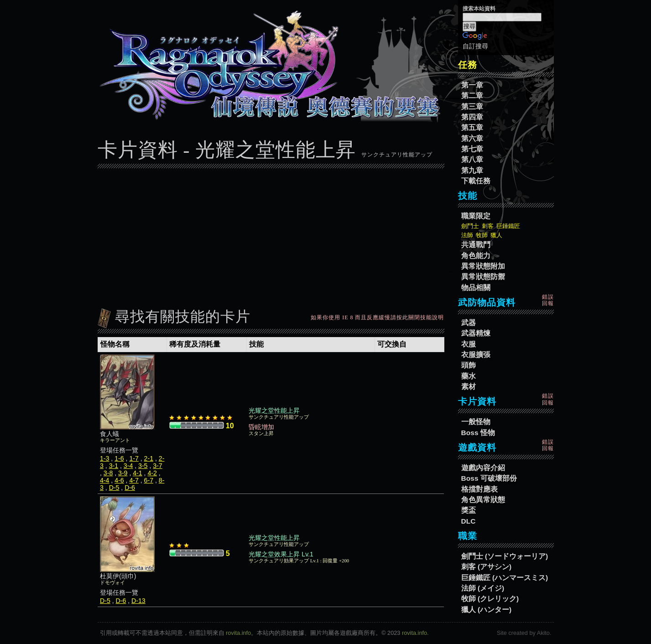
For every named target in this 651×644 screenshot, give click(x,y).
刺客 (488, 226)
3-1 (114, 466)
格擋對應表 (479, 489)
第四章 (472, 117)
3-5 (143, 466)
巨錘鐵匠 (508, 226)
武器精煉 (476, 333)
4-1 (137, 473)
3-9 (123, 473)
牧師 (482, 235)
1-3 (104, 458)
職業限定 (476, 216)
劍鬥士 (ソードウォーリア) (505, 556)
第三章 (472, 106)
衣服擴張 (476, 355)
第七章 (472, 149)
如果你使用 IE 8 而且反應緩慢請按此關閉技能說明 (377, 317)
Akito (543, 633)
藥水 (469, 376)
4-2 (152, 473)
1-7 (134, 458)
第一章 (472, 85)
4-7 (134, 480)
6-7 (149, 480)
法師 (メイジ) (483, 588)
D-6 (130, 488)
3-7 (157, 466)
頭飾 (469, 365)
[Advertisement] (271, 236)
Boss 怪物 (478, 433)
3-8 (108, 473)
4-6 (119, 480)
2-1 (149, 458)
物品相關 (476, 288)
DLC (469, 521)
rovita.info (238, 633)
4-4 (104, 480)
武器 (469, 323)
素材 (469, 387)
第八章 (472, 159)
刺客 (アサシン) (487, 567)
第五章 (472, 127)
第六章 (472, 138)
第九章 (472, 170)
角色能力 (476, 256)
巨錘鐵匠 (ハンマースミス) (505, 578)
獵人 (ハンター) (487, 610)
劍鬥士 (470, 226)
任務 (468, 65)
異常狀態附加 (483, 266)
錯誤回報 (548, 300)
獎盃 (469, 510)
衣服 (469, 344)
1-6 (119, 458)
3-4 (128, 466)
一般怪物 (476, 422)
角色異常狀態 (483, 500)
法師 (467, 235)
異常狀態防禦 (483, 277)
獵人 (496, 235)
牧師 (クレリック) (490, 599)
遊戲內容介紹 (483, 468)
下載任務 (476, 181)
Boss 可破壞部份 (489, 478)
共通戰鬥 (476, 245)
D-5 (114, 488)
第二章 (472, 96)
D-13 (138, 601)
